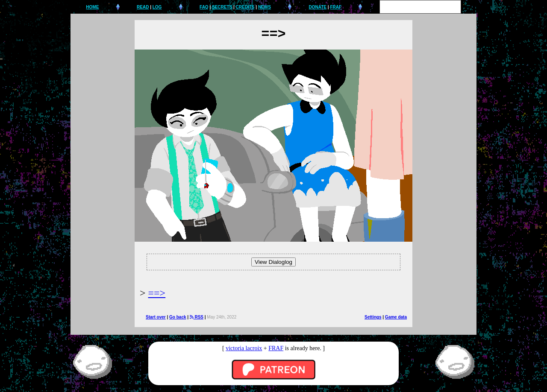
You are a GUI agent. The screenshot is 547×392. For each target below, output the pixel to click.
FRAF (336, 7)
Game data (396, 317)
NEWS (265, 7)
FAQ (204, 7)
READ (143, 7)
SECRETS (222, 7)
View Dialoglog (273, 262)
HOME (92, 7)
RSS (197, 317)
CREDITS (245, 7)
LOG (157, 7)
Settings (373, 317)
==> (157, 293)
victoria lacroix (244, 348)
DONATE (318, 7)
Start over (156, 317)
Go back (178, 317)
